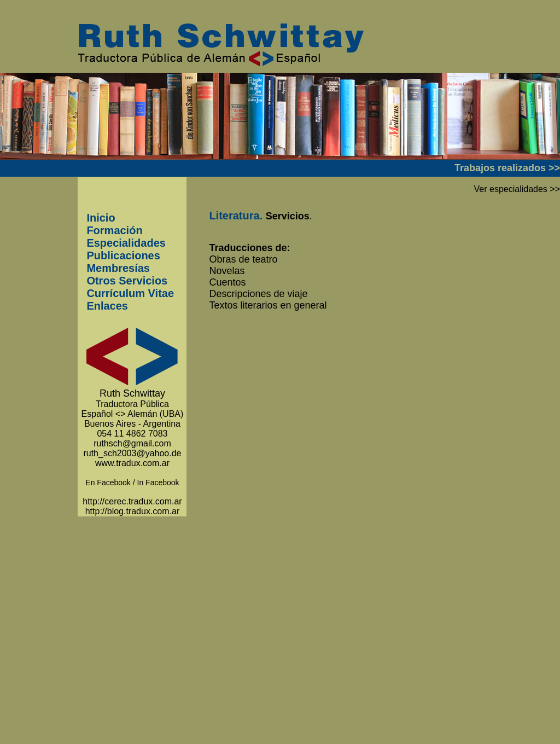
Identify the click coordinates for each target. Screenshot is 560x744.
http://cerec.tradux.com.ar (132, 501)
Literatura (234, 216)
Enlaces (107, 306)
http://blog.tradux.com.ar (133, 511)
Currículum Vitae (130, 293)
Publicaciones (123, 255)
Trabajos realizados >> (507, 168)
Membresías (118, 268)
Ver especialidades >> (517, 189)
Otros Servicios (127, 281)
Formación (114, 230)
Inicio (101, 218)
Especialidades (126, 243)
